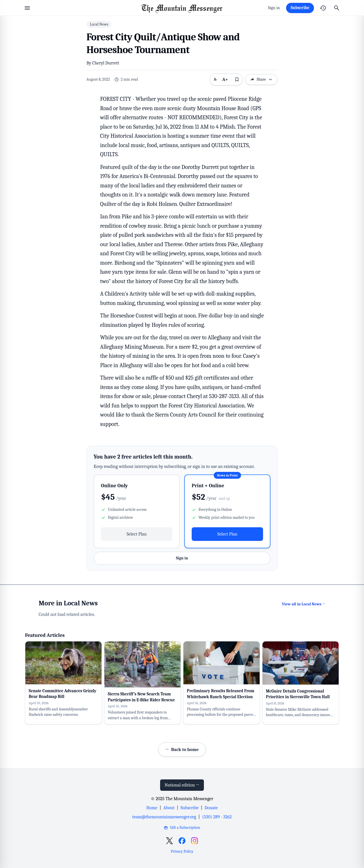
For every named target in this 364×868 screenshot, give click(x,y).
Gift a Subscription (182, 828)
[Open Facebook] (182, 841)
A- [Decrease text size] (215, 79)
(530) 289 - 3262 (217, 817)
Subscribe (300, 8)
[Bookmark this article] (237, 80)
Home (152, 808)
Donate (211, 808)
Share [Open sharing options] (261, 79)
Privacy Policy (182, 851)
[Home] (182, 8)
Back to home (182, 750)
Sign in (274, 8)
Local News (99, 24)
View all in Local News (304, 604)
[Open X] (169, 841)
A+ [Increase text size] (225, 80)
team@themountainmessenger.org (164, 817)
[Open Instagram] (195, 841)
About (169, 808)
